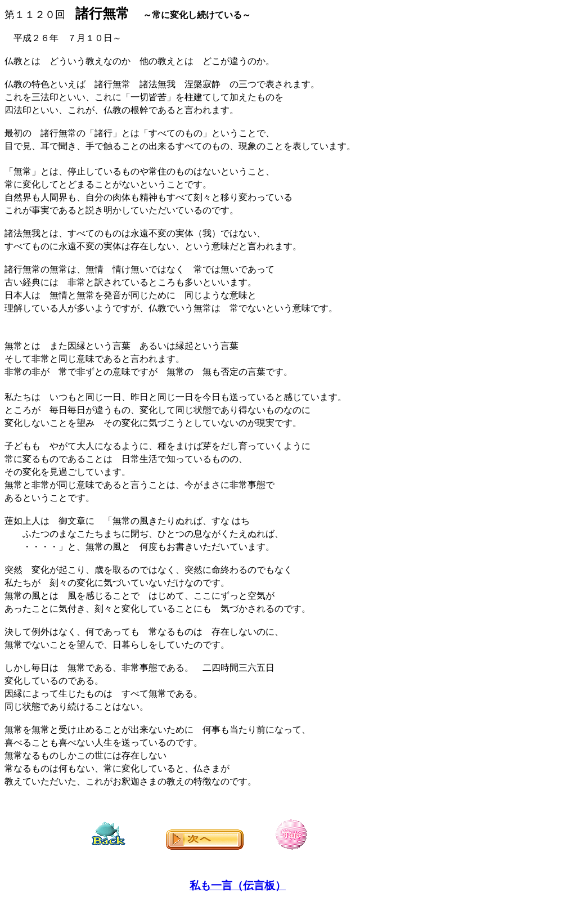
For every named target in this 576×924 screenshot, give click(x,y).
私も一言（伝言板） (238, 885)
